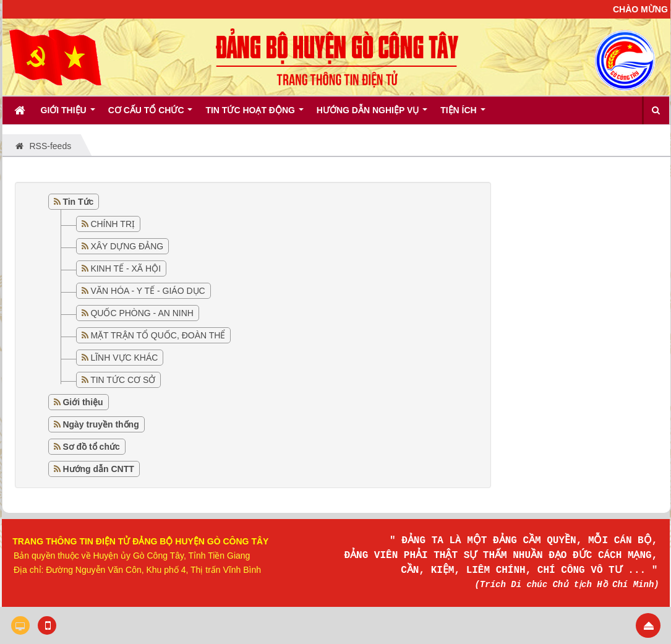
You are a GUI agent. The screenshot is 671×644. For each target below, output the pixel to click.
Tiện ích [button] (463, 114)
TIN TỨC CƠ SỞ (123, 380)
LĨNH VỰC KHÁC (124, 358)
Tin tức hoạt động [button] (254, 114)
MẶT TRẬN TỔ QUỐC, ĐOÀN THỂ (158, 335)
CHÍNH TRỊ (113, 224)
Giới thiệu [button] (68, 114)
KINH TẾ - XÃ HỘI (126, 268)
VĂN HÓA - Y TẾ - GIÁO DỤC (147, 291)
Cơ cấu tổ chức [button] (151, 114)
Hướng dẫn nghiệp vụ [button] (372, 114)
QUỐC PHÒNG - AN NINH (142, 313)
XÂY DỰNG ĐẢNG (127, 246)
